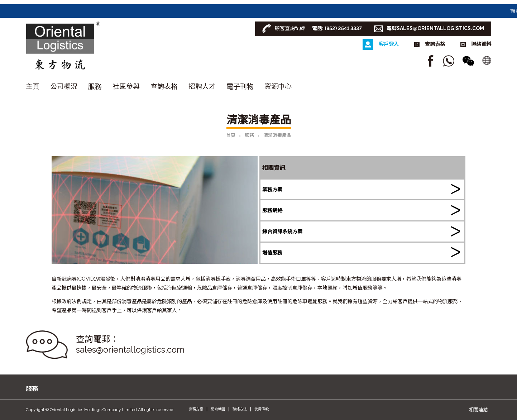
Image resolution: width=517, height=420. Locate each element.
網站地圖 (218, 409)
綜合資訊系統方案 (282, 232)
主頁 (33, 86)
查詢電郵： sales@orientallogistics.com (130, 345)
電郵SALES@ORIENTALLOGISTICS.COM (435, 28)
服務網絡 (272, 210)
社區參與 (126, 86)
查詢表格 (164, 86)
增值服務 (272, 253)
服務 (95, 86)
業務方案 (272, 190)
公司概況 (64, 86)
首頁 (231, 135)
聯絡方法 (240, 409)
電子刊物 (240, 86)
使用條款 (262, 409)
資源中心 (278, 86)
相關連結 (478, 410)
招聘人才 (202, 86)
